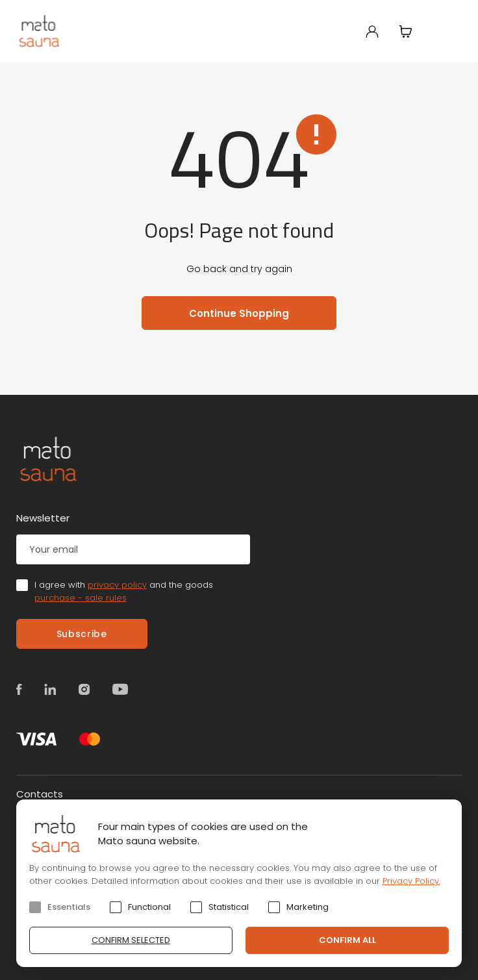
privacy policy (117, 585)
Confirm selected (131, 940)
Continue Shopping (239, 313)
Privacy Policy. (411, 881)
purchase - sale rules (81, 598)
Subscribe (82, 634)
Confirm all (347, 940)
